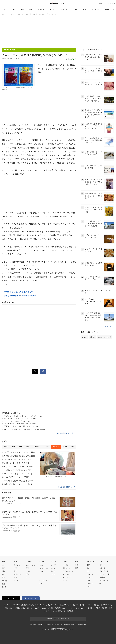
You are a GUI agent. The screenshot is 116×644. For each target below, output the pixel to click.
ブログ (90, 605)
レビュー (41, 565)
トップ (6, 447)
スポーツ (41, 9)
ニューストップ (101, 3)
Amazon (84, 337)
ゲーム (41, 571)
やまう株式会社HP (12, 296)
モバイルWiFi (35, 608)
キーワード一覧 (104, 574)
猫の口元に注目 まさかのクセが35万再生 (18, 452)
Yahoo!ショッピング (105, 337)
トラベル (66, 574)
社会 (3, 565)
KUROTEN (16, 605)
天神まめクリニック (64, 605)
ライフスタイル (68, 571)
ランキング (95, 9)
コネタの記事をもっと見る (66, 433)
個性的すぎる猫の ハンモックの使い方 (17, 484)
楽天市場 (93, 337)
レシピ (77, 608)
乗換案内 (91, 608)
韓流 (15, 577)
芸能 (31, 9)
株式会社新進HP (29, 296)
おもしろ (64, 9)
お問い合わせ (82, 624)
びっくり (54, 565)
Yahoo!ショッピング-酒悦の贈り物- (19, 292)
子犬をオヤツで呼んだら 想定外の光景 (17, 467)
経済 (3, 568)
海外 (22, 9)
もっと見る (110, 327)
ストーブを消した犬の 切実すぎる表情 (17, 481)
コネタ (53, 568)
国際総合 (5, 581)
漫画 (84, 9)
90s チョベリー (68, 577)
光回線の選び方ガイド (28, 605)
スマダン (66, 565)
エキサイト (111, 3)
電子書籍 (70, 611)
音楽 (15, 571)
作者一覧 (102, 568)
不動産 (98, 608)
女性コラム (66, 568)
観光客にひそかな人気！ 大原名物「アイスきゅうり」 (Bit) (23, 416)
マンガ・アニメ (43, 568)
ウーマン (70, 608)
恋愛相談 (58, 608)
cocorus (43, 608)
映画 (15, 568)
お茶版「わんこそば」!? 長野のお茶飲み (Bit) (19, 421)
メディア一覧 (104, 571)
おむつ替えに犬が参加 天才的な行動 (16, 470)
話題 (77, 568)
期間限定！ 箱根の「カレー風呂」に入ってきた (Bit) (21, 426)
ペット (53, 574)
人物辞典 (102, 577)
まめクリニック (51, 605)
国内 (14, 9)
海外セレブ (18, 574)
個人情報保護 (65, 624)
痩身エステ (62, 611)
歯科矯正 (104, 608)
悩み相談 (50, 608)
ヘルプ (102, 583)
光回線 (17, 608)
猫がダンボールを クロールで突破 (15, 463)
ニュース (4, 9)
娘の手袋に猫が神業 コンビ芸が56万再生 (18, 456)
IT (39, 574)
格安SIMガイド (9, 608)
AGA (55, 611)
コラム (75, 9)
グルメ (41, 577)
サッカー (29, 571)
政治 (3, 571)
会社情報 (33, 624)
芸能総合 (17, 565)
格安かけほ (25, 608)
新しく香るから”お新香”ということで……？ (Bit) (20, 419)
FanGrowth (41, 605)
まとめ (4, 574)
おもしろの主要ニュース (67, 487)
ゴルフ (28, 574)
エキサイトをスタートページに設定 (58, 619)
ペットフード (47, 611)
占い (64, 608)
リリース (102, 565)
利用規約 (40, 624)
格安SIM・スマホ (107, 605)
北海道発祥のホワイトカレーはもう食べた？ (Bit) (20, 424)
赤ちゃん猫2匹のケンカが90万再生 (16, 477)
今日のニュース (110, 9)
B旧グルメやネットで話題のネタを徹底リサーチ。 (24, 430)
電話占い (96, 605)
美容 (111, 608)
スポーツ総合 (31, 565)
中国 (3, 584)
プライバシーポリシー (52, 624)
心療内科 (75, 605)
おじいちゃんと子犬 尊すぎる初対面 (16, 459)
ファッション (43, 580)
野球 (28, 568)
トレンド (53, 9)
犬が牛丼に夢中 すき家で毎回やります (17, 474)
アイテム (83, 605)
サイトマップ (104, 580)
